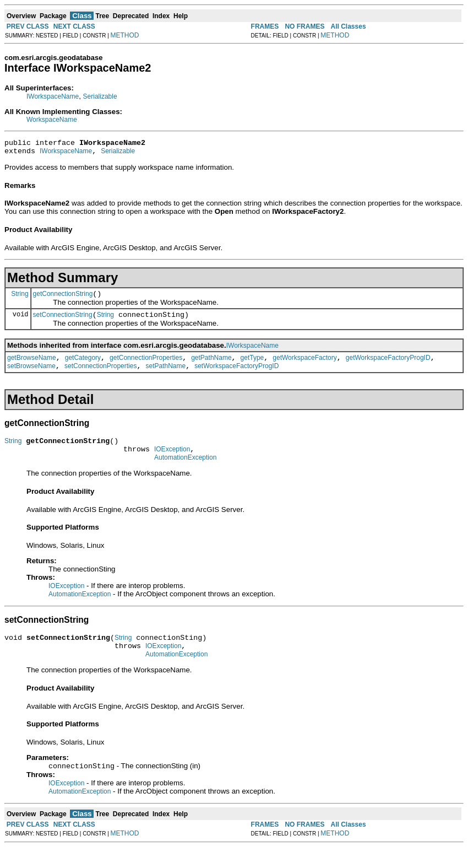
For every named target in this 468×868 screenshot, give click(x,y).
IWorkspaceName (53, 96)
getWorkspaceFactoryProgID (388, 366)
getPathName (211, 366)
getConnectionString (63, 299)
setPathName (165, 376)
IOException (172, 462)
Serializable (100, 96)
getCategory (83, 366)
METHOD (125, 35)
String (20, 298)
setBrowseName (31, 376)
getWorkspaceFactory (305, 366)
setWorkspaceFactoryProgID (236, 376)
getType (252, 366)
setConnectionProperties (100, 376)
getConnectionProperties (146, 366)
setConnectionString (63, 321)
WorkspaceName (52, 120)
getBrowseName (32, 366)
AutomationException (185, 472)
